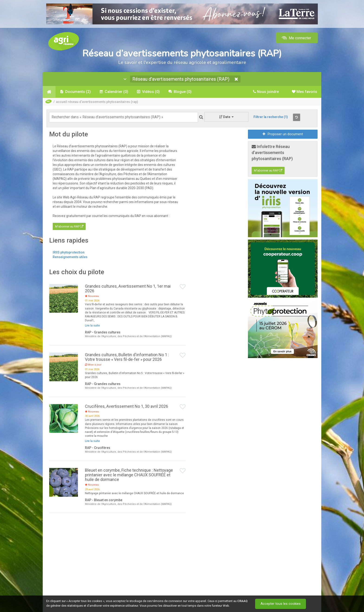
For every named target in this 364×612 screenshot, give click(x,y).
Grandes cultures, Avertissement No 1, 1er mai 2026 (128, 288)
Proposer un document (283, 134)
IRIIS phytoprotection (69, 252)
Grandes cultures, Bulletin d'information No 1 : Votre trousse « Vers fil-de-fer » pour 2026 (127, 357)
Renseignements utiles (70, 257)
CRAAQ (242, 601)
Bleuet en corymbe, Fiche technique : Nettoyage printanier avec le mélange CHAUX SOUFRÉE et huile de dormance (129, 475)
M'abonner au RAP (69, 226)
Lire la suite (92, 326)
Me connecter (296, 38)
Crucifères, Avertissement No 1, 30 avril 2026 (127, 406)
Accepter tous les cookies (281, 604)
